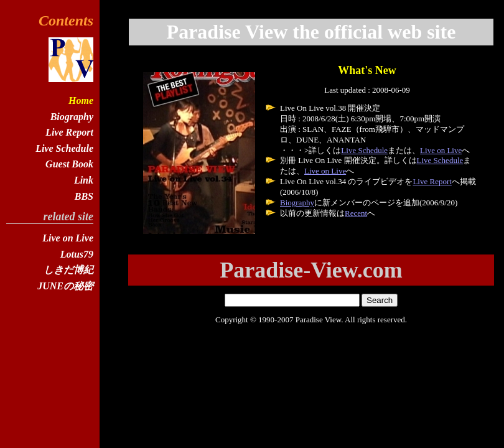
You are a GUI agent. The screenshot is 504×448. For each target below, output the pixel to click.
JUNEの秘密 (65, 286)
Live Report (432, 181)
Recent (356, 213)
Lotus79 (77, 254)
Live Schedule (364, 150)
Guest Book (69, 164)
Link (84, 180)
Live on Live (441, 150)
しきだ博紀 (68, 270)
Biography (297, 203)
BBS (84, 196)
